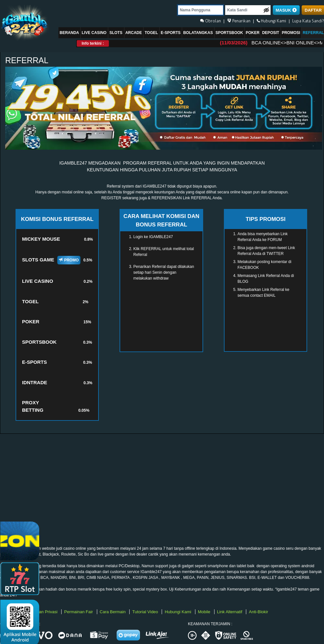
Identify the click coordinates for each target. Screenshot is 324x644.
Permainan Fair (79, 612)
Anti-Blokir (258, 612)
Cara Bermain (113, 612)
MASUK (286, 10)
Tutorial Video (146, 612)
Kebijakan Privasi (42, 612)
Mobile (205, 612)
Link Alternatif (230, 612)
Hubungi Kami (178, 612)
